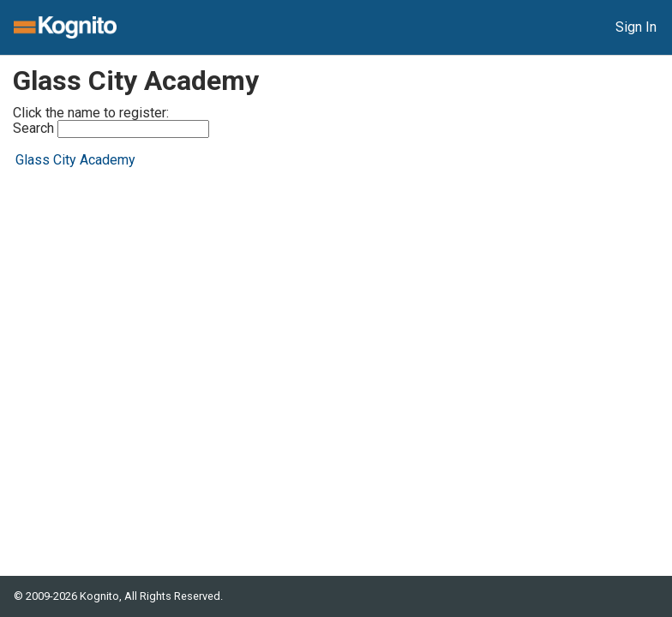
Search (111, 129)
